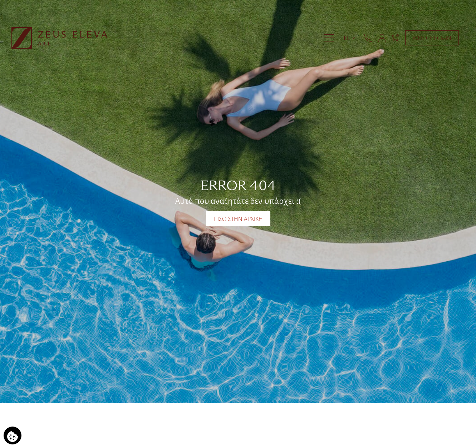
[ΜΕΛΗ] (382, 38)
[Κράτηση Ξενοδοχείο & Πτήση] (396, 38)
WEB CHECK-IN (432, 38)
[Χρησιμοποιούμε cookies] (13, 435)
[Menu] (329, 38)
